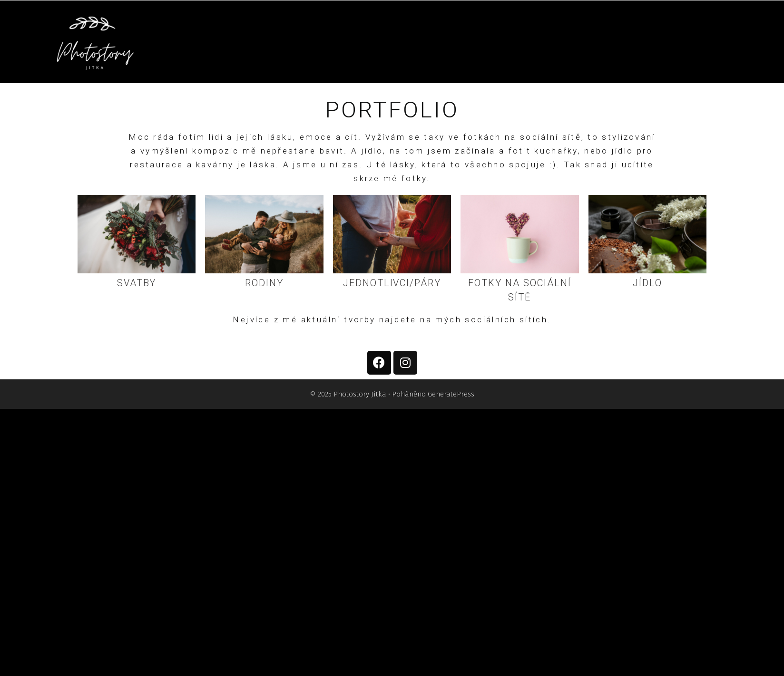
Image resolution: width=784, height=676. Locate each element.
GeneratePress (451, 394)
